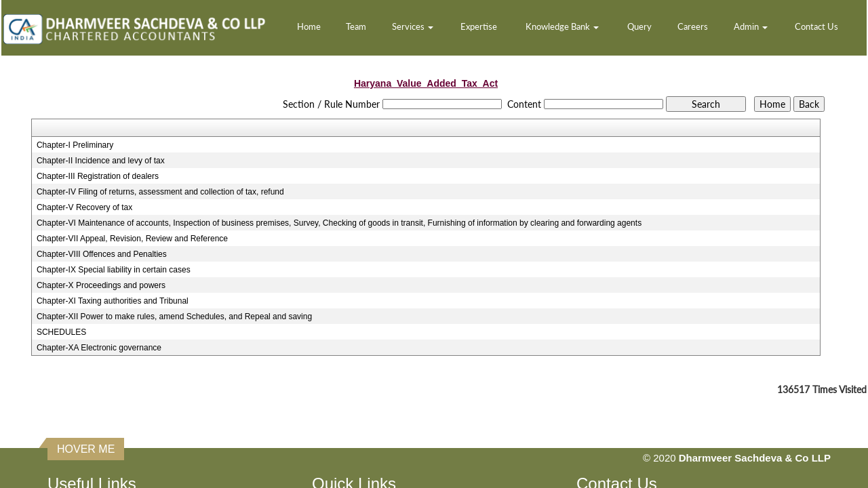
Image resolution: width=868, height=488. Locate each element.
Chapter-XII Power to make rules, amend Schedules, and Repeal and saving (174, 317)
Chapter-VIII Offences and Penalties (102, 254)
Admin (751, 26)
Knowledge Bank (562, 26)
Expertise (479, 26)
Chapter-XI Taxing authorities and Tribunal (113, 301)
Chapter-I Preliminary (75, 145)
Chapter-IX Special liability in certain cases (114, 270)
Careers (693, 26)
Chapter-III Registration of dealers (98, 176)
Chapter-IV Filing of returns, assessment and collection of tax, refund (160, 192)
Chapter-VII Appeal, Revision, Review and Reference (132, 239)
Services (413, 26)
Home (309, 26)
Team (356, 26)
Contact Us (816, 26)
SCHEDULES (61, 332)
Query (639, 26)
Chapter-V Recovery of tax (84, 207)
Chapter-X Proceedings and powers (101, 285)
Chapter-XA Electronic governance (99, 348)
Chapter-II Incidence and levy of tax (101, 161)
